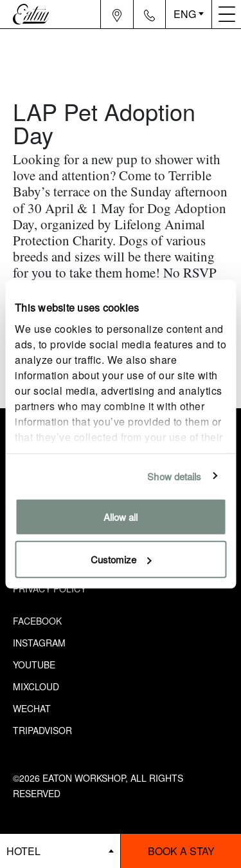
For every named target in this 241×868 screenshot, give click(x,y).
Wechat (32, 708)
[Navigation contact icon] (150, 14)
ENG (185, 14)
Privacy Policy (49, 589)
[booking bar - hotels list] (60, 851)
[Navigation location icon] (117, 14)
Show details (174, 476)
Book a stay (181, 851)
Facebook (37, 621)
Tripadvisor (42, 730)
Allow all (121, 517)
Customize (121, 559)
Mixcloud (36, 686)
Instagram (39, 643)
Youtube (34, 665)
